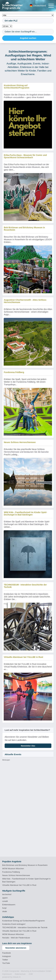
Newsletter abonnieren (16, 948)
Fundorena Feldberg (11, 872)
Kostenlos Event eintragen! (14, 924)
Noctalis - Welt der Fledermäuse (16, 938)
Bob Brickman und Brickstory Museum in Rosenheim (25, 865)
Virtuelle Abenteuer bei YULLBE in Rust (19, 885)
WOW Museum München (13, 869)
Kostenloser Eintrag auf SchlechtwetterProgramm (24, 921)
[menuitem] (7, 974)
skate (5, 911)
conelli (5, 901)
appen (5, 898)
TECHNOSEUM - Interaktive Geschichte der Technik (25, 927)
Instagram (7, 956)
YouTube (6, 963)
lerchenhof (7, 894)
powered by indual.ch (11, 977)
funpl (4, 908)
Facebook (6, 953)
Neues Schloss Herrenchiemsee (16, 875)
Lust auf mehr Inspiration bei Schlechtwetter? (27, 730)
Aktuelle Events (13, 754)
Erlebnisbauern (9, 905)
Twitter (5, 960)
